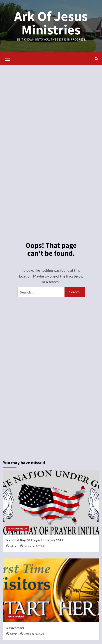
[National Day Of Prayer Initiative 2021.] (51, 503)
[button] (7, 58)
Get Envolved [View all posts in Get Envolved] (16, 617)
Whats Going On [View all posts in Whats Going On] (18, 529)
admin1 (14, 546)
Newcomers (15, 628)
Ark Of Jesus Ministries (51, 24)
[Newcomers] (51, 591)
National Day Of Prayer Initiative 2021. (35, 540)
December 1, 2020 (34, 546)
